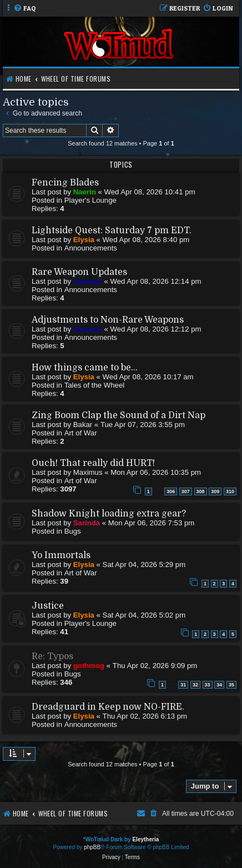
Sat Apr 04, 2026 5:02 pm (144, 615)
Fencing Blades (65, 183)
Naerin (85, 192)
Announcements (91, 248)
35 (231, 685)
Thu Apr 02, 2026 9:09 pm (155, 666)
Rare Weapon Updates (79, 272)
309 (215, 491)
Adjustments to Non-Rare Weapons (108, 320)
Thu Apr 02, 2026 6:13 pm (145, 716)
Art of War (81, 433)
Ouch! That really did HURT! (93, 463)
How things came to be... (85, 368)
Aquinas (88, 281)
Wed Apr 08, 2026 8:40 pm (146, 240)
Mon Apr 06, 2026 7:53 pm (151, 523)
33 (208, 685)
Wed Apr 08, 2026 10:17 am (148, 377)
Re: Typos (52, 656)
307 (186, 491)
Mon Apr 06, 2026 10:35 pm (156, 472)
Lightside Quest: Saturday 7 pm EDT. (112, 230)
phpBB (92, 847)
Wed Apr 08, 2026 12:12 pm (155, 329)
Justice (48, 606)
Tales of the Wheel (95, 385)
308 (201, 491)
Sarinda (87, 523)
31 (183, 685)
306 (171, 491)
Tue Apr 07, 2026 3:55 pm (143, 425)
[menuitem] (25, 9)
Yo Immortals (61, 555)
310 (230, 491)
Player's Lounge (90, 200)
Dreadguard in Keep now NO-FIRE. (108, 707)
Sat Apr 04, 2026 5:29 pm (144, 565)
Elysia (84, 240)
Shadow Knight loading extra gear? (109, 514)
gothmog (89, 666)
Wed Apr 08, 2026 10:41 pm (150, 192)
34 (219, 685)
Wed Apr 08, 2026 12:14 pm (155, 281)
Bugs (73, 531)
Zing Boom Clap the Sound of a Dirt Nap (119, 415)
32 (195, 685)
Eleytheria (145, 839)
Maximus (88, 472)
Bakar (83, 425)
